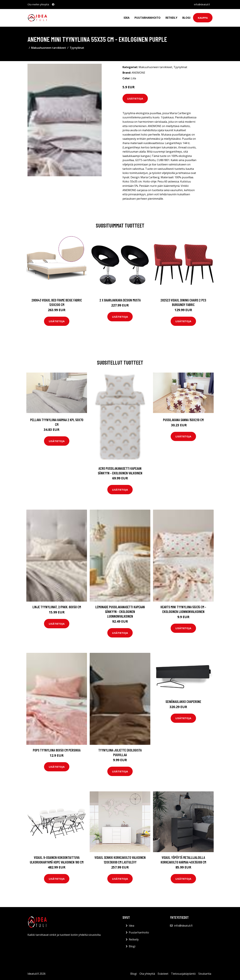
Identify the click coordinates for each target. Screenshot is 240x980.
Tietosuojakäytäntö (183, 974)
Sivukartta (205, 974)
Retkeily (171, 18)
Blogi (186, 18)
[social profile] (53, 5)
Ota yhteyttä (147, 974)
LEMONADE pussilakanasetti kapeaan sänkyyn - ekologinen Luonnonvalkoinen (120, 611)
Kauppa (203, 18)
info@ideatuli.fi (202, 4)
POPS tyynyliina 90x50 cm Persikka (57, 750)
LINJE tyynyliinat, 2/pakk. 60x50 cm (57, 607)
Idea (127, 18)
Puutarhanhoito (147, 18)
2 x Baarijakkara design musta (120, 300)
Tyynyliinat (77, 48)
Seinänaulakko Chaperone (183, 701)
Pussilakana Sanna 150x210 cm (183, 420)
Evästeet (163, 974)
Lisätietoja (135, 98)
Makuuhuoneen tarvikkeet (49, 48)
